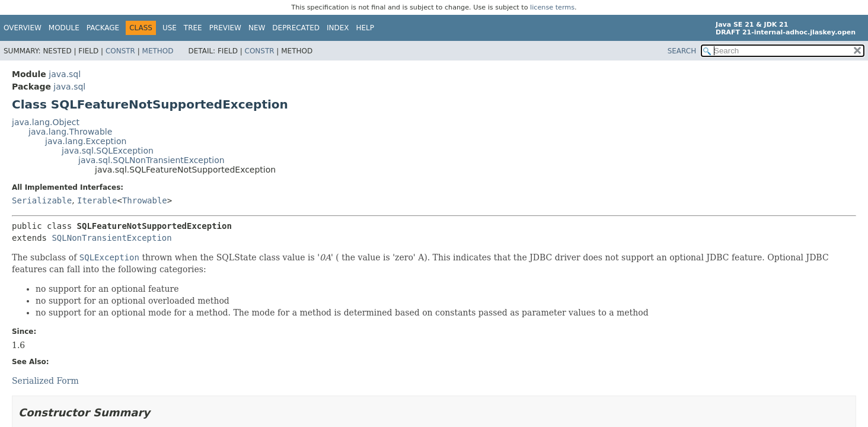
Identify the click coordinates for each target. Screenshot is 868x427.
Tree (193, 28)
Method (158, 51)
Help (366, 28)
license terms (552, 7)
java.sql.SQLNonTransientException (151, 160)
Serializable (42, 200)
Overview (23, 28)
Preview (225, 28)
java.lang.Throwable (70, 132)
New (257, 28)
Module (64, 28)
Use (170, 28)
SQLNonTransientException (111, 238)
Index (338, 28)
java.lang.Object (46, 122)
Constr (120, 51)
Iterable (97, 200)
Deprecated (296, 28)
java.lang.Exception (86, 141)
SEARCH (682, 51)
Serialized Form (45, 381)
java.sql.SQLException (108, 151)
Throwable (145, 200)
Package (103, 28)
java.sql (65, 74)
